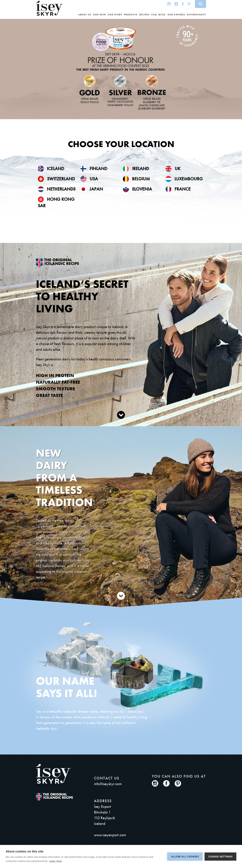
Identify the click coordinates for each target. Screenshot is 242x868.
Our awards (176, 15)
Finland (94, 168)
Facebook (183, 4)
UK (173, 168)
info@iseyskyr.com (108, 784)
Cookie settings (220, 857)
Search (201, 4)
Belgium (136, 179)
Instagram (176, 4)
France (178, 189)
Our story (115, 15)
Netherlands (57, 189)
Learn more (55, 861)
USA (89, 179)
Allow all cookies (185, 857)
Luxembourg (184, 179)
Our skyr (100, 15)
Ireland (136, 168)
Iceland (51, 168)
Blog (162, 15)
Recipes (144, 15)
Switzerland (56, 179)
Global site (169, 4)
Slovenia (137, 189)
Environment (197, 15)
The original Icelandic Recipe (54, 797)
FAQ (154, 15)
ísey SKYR (49, 8)
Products (131, 15)
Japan (92, 189)
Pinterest (189, 4)
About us (85, 15)
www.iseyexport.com (110, 835)
